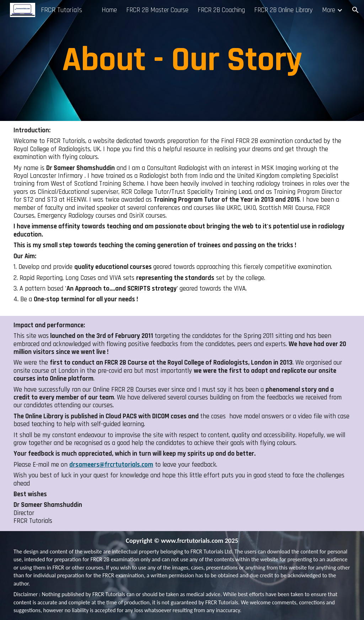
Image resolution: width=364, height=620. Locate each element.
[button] (355, 10)
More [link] (329, 10)
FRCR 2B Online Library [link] (283, 10)
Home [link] (109, 10)
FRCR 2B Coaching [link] (221, 10)
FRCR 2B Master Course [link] (157, 10)
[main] (182, 60)
